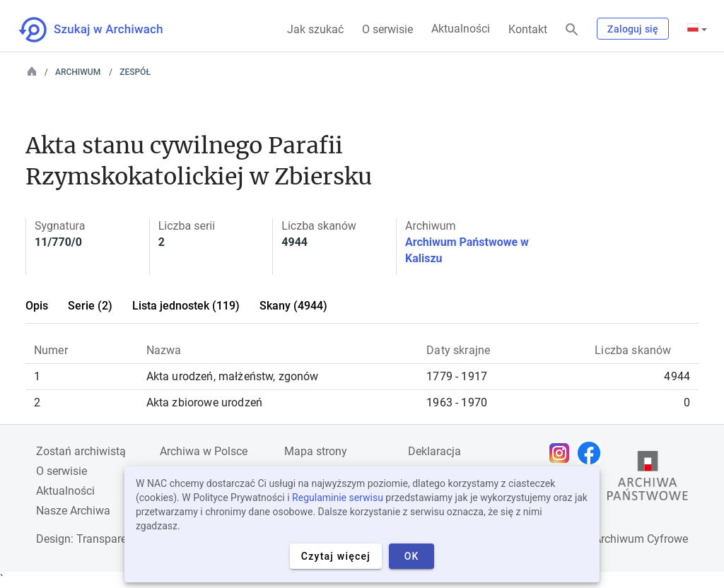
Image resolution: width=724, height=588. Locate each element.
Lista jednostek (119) (186, 306)
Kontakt (528, 29)
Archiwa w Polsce (204, 451)
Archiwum (78, 72)
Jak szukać (315, 29)
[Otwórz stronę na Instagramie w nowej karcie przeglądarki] (563, 453)
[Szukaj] (572, 30)
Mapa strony (316, 451)
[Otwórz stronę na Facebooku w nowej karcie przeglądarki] (592, 453)
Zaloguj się (633, 29)
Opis (37, 306)
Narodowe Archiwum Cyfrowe (614, 539)
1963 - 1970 (457, 402)
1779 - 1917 (457, 376)
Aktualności (461, 29)
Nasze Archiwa (73, 511)
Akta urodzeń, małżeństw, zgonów (233, 376)
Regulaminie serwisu (338, 498)
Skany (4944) (293, 306)
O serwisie (387, 29)
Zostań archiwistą (81, 451)
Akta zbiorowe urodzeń (204, 402)
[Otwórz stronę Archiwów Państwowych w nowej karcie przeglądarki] (648, 479)
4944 (677, 376)
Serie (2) (90, 306)
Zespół (135, 72)
